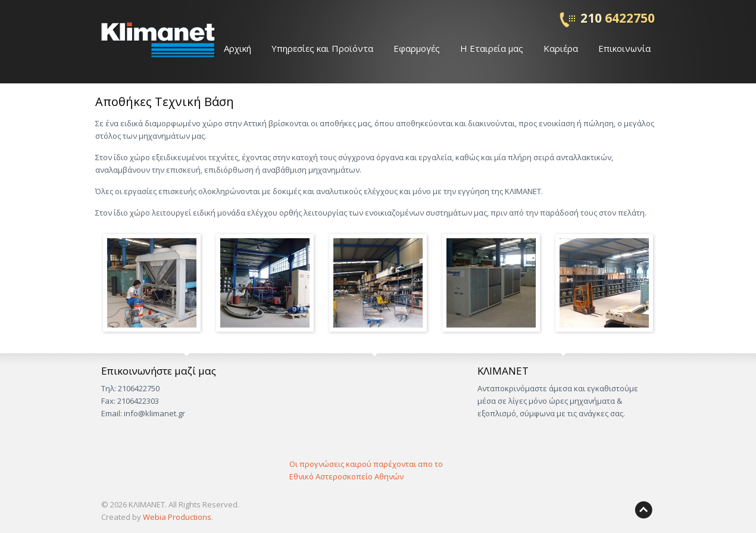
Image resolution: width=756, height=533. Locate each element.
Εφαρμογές (417, 48)
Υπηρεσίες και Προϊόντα (322, 48)
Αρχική (238, 48)
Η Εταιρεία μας (492, 48)
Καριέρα (561, 48)
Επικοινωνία (624, 48)
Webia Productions (177, 517)
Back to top (643, 510)
